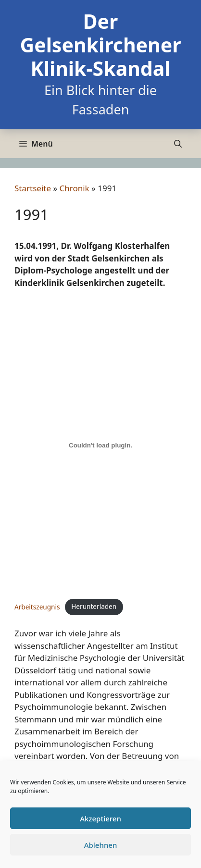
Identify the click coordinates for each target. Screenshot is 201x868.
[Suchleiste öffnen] (178, 144)
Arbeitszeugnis (37, 606)
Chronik (75, 188)
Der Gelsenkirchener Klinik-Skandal (100, 45)
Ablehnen (101, 845)
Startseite (33, 188)
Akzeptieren (100, 818)
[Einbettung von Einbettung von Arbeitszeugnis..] (100, 446)
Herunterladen (94, 606)
